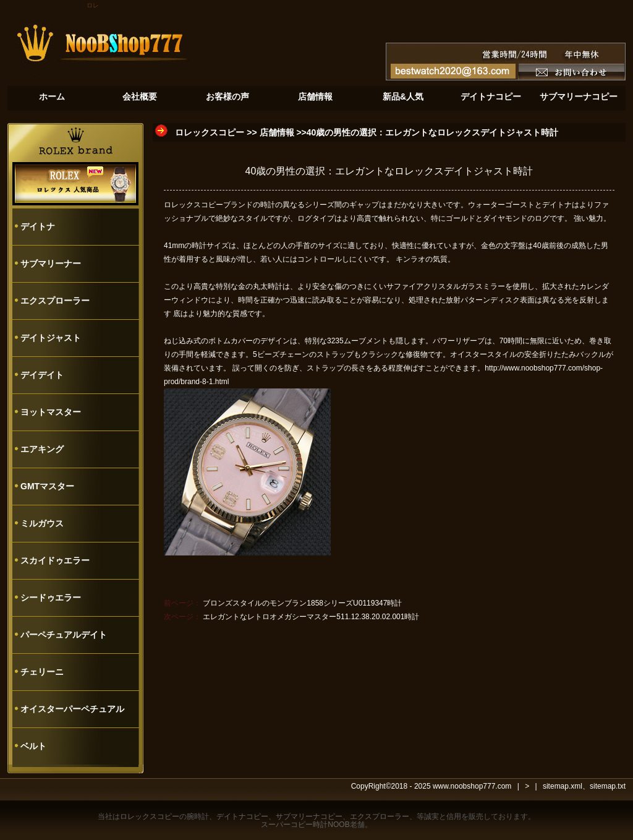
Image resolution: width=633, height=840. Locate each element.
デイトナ (38, 226)
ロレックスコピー (210, 132)
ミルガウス (42, 523)
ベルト (33, 746)
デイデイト (42, 375)
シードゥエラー (51, 598)
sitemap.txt (608, 786)
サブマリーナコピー (309, 816)
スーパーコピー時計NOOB (305, 825)
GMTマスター (47, 486)
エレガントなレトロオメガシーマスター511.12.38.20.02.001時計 (311, 617)
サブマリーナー (51, 264)
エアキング (42, 449)
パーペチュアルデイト (64, 635)
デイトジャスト (51, 338)
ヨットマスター (51, 412)
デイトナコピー (242, 816)
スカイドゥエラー (55, 560)
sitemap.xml (563, 786)
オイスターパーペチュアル (72, 709)
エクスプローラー (55, 301)
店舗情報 (277, 132)
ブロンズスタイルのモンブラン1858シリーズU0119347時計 (302, 603)
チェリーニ (42, 672)
